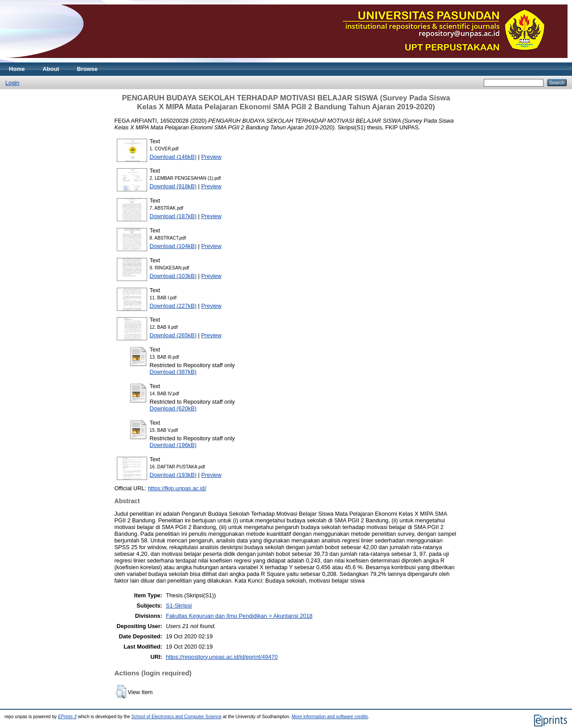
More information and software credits (330, 717)
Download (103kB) (173, 276)
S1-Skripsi (179, 606)
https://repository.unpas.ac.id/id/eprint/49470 (222, 657)
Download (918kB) (173, 186)
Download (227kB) (173, 306)
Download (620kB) (173, 408)
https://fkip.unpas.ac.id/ (177, 488)
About (51, 69)
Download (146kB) (173, 157)
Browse (87, 69)
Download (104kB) (173, 246)
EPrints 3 (67, 717)
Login (12, 83)
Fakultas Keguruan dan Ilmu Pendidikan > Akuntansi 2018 (239, 616)
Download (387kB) (173, 372)
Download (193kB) (173, 475)
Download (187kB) (173, 216)
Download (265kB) (173, 335)
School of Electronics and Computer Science (176, 717)
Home (17, 69)
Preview (211, 157)
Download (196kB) (173, 445)
